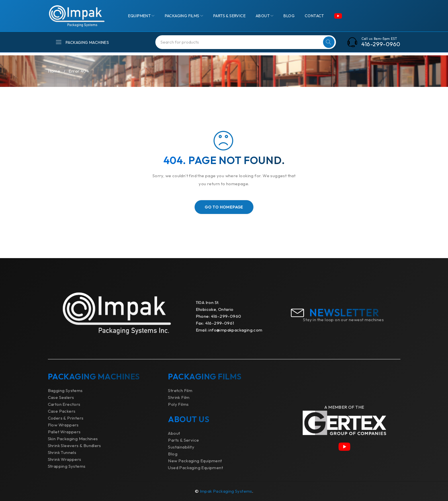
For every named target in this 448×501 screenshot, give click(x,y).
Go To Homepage (224, 207)
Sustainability (181, 447)
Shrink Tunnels (62, 452)
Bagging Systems (65, 390)
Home (54, 71)
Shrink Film (179, 397)
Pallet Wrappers (64, 432)
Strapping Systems (67, 466)
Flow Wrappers (63, 425)
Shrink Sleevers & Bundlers (75, 446)
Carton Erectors (64, 404)
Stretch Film (180, 390)
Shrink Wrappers (65, 459)
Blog (173, 454)
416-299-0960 (381, 44)
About (174, 433)
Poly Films (178, 404)
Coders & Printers (66, 418)
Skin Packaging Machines (73, 439)
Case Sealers (61, 397)
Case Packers (62, 411)
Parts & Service (183, 440)
